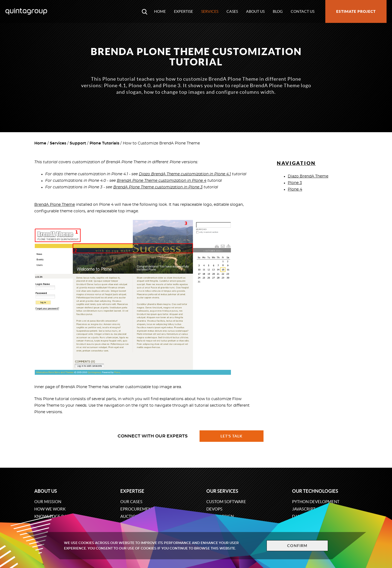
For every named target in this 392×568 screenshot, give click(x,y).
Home (160, 11)
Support (78, 143)
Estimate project (356, 11)
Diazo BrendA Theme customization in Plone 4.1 (185, 174)
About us (255, 11)
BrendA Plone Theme (55, 205)
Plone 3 (295, 183)
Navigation (296, 163)
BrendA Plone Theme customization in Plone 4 (162, 181)
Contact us (303, 11)
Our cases (131, 502)
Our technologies (315, 491)
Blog (278, 11)
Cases (232, 11)
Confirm (297, 546)
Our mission (48, 502)
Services (210, 11)
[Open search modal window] (145, 11)
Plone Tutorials (104, 143)
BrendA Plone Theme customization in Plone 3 (158, 187)
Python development (316, 502)
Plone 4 (295, 189)
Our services (222, 491)
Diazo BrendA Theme (308, 176)
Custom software (226, 502)
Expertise (183, 11)
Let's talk (232, 436)
